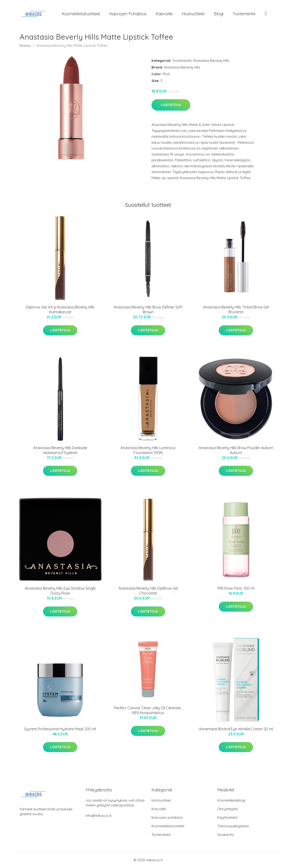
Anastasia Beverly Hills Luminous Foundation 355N (148, 450)
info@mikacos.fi (99, 816)
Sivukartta (225, 835)
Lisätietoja (171, 105)
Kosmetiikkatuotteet (81, 14)
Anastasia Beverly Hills (211, 61)
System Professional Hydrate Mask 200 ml (60, 729)
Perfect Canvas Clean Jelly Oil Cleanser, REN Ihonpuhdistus (148, 710)
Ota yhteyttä (227, 809)
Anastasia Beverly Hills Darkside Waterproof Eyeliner (60, 450)
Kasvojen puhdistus (128, 14)
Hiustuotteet (193, 14)
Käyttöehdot (228, 817)
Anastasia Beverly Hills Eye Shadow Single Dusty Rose (60, 591)
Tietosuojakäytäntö (233, 826)
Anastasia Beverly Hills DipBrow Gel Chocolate (148, 591)
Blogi (219, 14)
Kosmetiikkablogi (231, 800)
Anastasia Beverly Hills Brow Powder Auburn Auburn (236, 450)
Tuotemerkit (244, 14)
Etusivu (25, 45)
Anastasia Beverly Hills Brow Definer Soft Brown (148, 310)
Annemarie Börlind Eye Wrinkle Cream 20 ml (236, 729)
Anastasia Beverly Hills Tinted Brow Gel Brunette (236, 310)
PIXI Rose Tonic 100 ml (236, 588)
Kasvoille (164, 14)
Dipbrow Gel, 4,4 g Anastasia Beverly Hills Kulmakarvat (60, 310)
